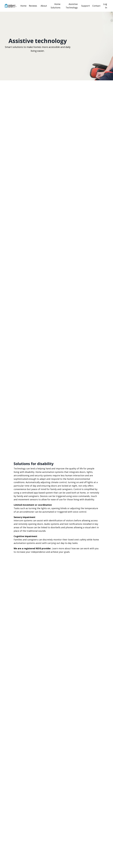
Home (23, 6)
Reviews (33, 6)
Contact (96, 6)
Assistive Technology (72, 6)
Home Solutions (56, 6)
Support (86, 6)
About (44, 6)
